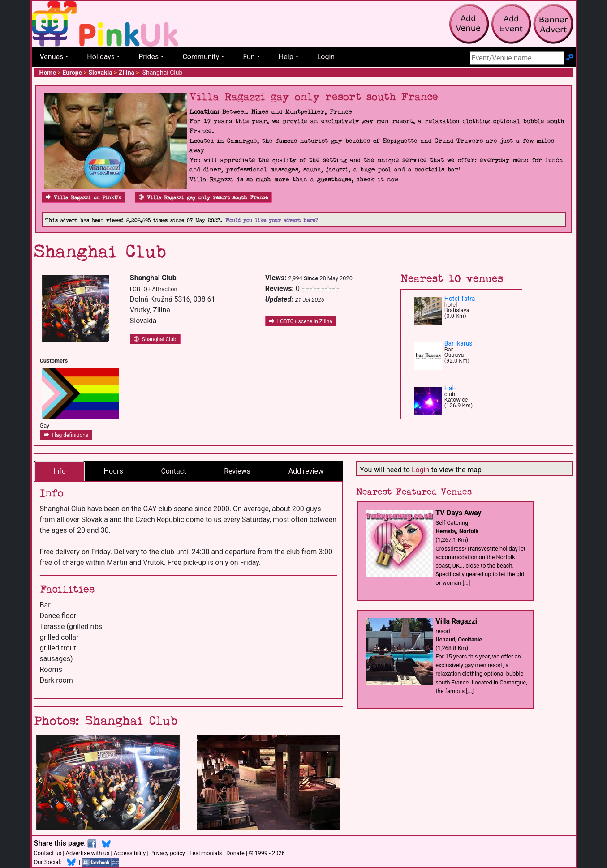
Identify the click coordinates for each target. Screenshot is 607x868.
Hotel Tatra (460, 299)
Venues (52, 57)
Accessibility (130, 853)
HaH (451, 388)
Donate (235, 853)
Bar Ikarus (458, 343)
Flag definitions (66, 435)
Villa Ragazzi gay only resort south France (203, 198)
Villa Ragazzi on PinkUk (84, 198)
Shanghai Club (155, 339)
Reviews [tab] (237, 471)
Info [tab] (60, 471)
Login (326, 57)
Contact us (48, 853)
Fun (249, 57)
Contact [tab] (173, 471)
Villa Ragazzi (456, 621)
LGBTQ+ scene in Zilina (301, 321)
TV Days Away (458, 513)
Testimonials (205, 853)
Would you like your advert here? (272, 220)
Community (201, 57)
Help (286, 57)
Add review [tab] (306, 471)
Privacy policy (168, 853)
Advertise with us (88, 853)
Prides (149, 57)
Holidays (101, 57)
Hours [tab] (114, 471)
